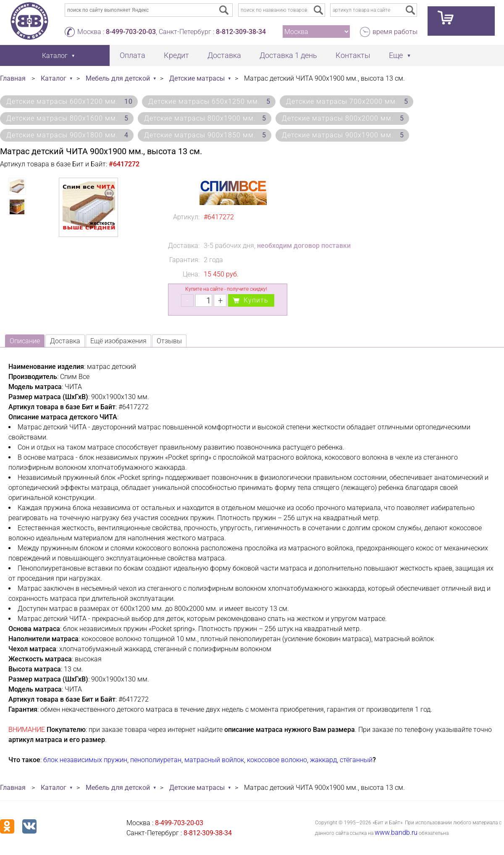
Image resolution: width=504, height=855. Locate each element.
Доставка (224, 55)
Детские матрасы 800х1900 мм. (205, 118)
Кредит (176, 55)
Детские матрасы (197, 78)
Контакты (353, 55)
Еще (396, 55)
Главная (13, 78)
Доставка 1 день (288, 55)
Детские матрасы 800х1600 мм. (67, 118)
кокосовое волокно (277, 760)
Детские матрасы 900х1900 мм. (343, 135)
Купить (256, 300)
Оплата (133, 55)
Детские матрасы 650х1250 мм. (209, 101)
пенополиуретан (156, 760)
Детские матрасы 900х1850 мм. (205, 135)
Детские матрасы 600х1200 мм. (70, 101)
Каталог (54, 78)
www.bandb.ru (396, 833)
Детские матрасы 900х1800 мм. (67, 135)
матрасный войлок (214, 760)
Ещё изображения (118, 341)
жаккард (323, 760)
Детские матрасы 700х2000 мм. (347, 101)
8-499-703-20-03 (131, 32)
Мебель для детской (118, 78)
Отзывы (169, 341)
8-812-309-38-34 (241, 32)
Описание (25, 341)
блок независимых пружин (85, 760)
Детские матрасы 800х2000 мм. (343, 118)
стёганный (356, 760)
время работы (395, 32)
